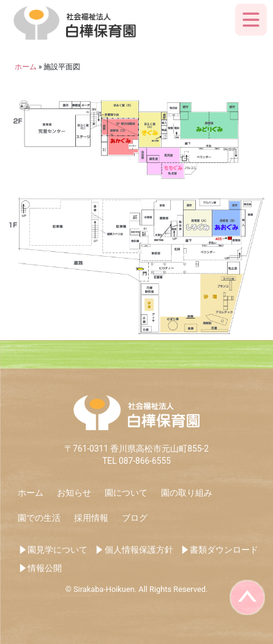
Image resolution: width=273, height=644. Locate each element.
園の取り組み (187, 493)
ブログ (135, 518)
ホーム (31, 493)
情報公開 (45, 568)
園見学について (58, 550)
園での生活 (39, 518)
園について (126, 493)
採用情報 (91, 518)
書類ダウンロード (224, 550)
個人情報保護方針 (139, 550)
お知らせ (74, 493)
